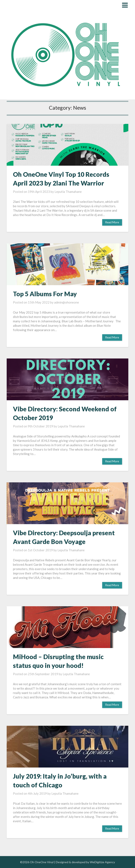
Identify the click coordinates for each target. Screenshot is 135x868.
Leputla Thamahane (68, 192)
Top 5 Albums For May (45, 294)
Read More (112, 222)
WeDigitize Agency (102, 862)
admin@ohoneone (67, 302)
